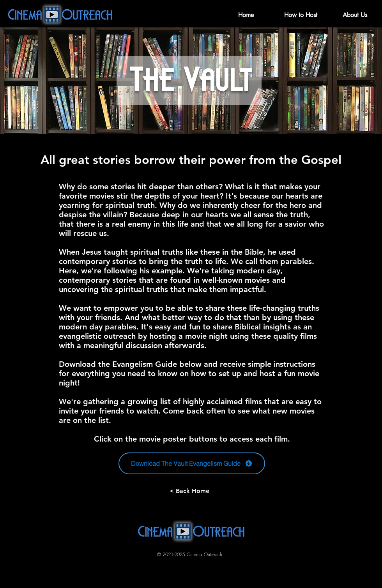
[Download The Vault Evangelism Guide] (192, 463)
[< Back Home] (189, 491)
